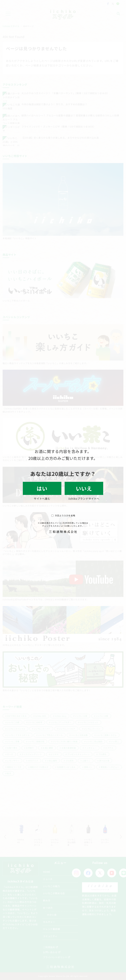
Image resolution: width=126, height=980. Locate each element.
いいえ (84, 488)
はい (42, 488)
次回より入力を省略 (63, 515)
